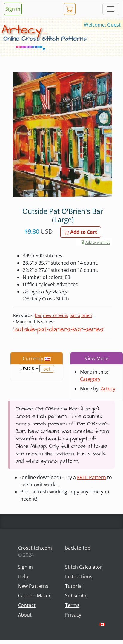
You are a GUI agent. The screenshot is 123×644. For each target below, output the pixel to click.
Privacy (73, 615)
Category (90, 379)
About (25, 615)
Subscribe (76, 596)
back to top (78, 548)
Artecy (108, 389)
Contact (27, 605)
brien (87, 315)
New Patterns (33, 586)
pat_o (75, 315)
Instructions (79, 576)
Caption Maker (34, 596)
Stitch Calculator (84, 567)
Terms (72, 605)
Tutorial (74, 586)
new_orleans (56, 315)
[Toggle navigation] (111, 9)
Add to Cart (81, 232)
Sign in (13, 9)
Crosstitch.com (35, 548)
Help (23, 576)
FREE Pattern (92, 477)
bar (38, 315)
